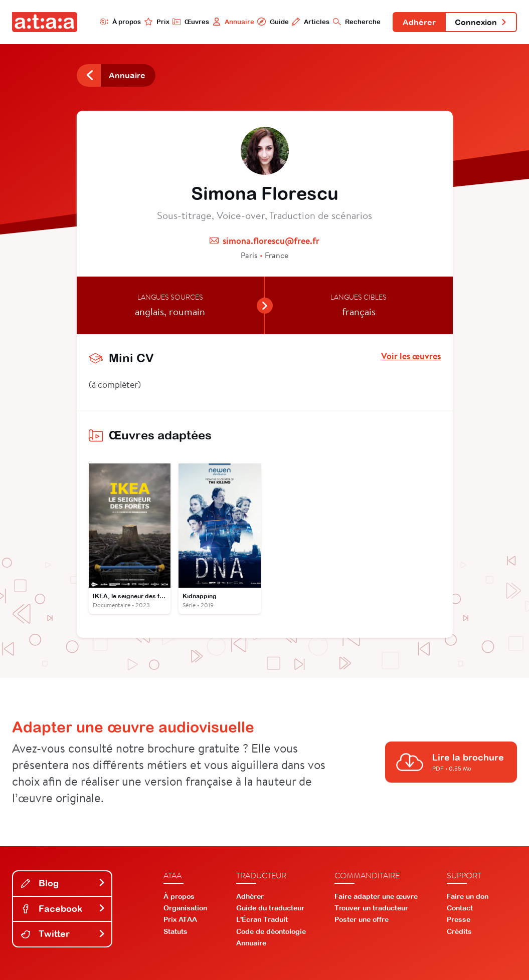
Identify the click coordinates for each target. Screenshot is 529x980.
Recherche (357, 22)
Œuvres (191, 22)
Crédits (459, 931)
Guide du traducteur (270, 908)
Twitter (63, 934)
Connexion (481, 22)
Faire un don (468, 896)
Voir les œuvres (411, 356)
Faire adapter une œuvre (376, 896)
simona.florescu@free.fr (271, 241)
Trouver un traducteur (371, 908)
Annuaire (233, 22)
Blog (63, 883)
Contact (460, 908)
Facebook (63, 909)
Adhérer (419, 22)
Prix (157, 22)
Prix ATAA (180, 919)
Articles (311, 22)
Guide (273, 22)
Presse (459, 919)
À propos (121, 22)
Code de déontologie (271, 931)
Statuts (175, 931)
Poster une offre (362, 919)
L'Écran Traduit (262, 919)
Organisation (185, 908)
